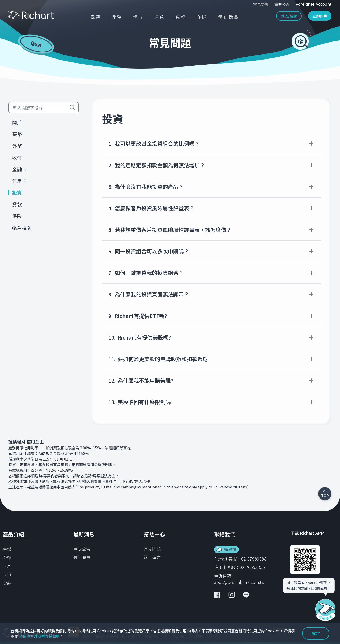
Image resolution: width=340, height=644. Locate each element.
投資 (7, 574)
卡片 (7, 566)
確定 (316, 633)
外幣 (7, 557)
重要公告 (82, 549)
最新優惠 (82, 557)
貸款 (7, 583)
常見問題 (152, 549)
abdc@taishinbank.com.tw (239, 582)
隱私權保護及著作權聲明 (39, 636)
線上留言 (152, 557)
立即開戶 (320, 16)
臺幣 (7, 549)
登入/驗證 (289, 16)
